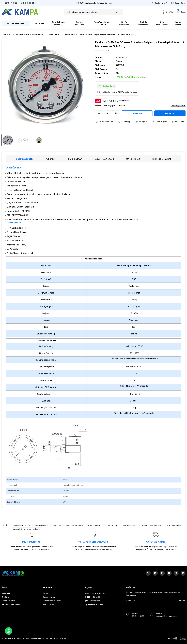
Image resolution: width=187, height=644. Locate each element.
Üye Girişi (5, 597)
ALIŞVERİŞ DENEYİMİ (162, 159)
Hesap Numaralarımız (11, 604)
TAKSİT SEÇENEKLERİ (104, 159)
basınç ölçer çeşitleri (95, 525)
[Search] (94, 12)
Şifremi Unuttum (8, 601)
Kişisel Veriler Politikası (94, 604)
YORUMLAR (51, 159)
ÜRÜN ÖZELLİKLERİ (24, 159)
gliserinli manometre (174, 525)
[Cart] (181, 12)
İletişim (46, 593)
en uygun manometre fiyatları (152, 525)
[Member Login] (168, 12)
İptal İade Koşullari (92, 601)
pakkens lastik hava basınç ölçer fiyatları (27, 529)
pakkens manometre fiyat (22, 525)
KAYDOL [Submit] (182, 601)
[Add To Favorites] (104, 122)
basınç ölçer (57, 525)
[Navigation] (16, 23)
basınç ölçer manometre (75, 525)
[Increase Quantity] (117, 113)
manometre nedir (112, 525)
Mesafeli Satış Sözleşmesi (95, 593)
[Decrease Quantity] (98, 113)
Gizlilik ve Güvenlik (92, 597)
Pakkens (119, 61)
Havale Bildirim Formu (52, 601)
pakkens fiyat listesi (42, 525)
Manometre (121, 57)
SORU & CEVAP (75, 159)
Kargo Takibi (48, 604)
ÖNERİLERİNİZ (133, 159)
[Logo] (21, 12)
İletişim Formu (49, 597)
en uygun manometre (130, 525)
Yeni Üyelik (6, 593)
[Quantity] (107, 113)
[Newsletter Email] (156, 601)
